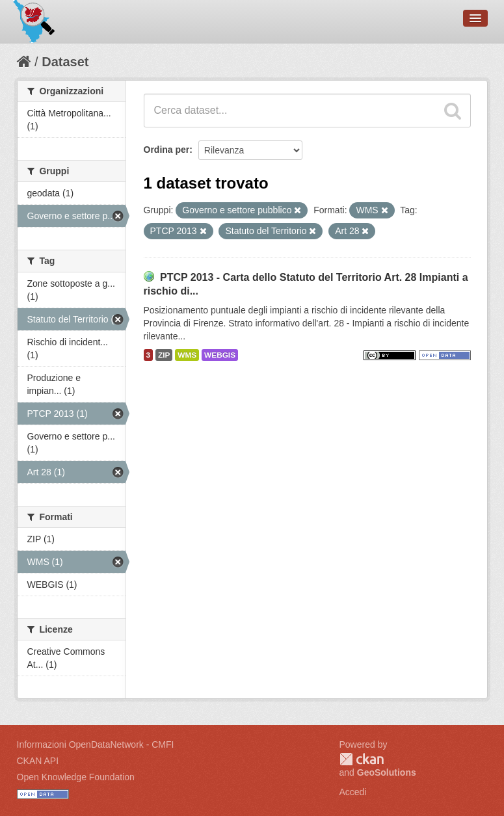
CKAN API (38, 761)
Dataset (65, 62)
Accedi (353, 792)
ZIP (164, 355)
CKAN (362, 759)
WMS (187, 355)
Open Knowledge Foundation (76, 777)
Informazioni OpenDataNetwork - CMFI (96, 744)
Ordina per (167, 150)
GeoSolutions (387, 772)
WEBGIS (220, 355)
